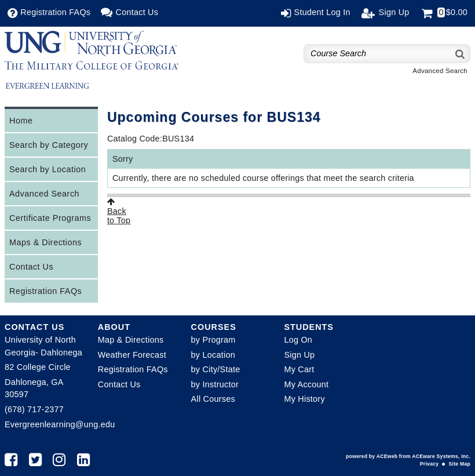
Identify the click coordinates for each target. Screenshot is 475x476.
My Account (306, 384)
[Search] (461, 54)
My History (304, 399)
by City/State (216, 369)
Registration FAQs (45, 291)
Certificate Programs (50, 218)
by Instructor (215, 384)
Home (21, 121)
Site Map (460, 464)
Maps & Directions (45, 242)
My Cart (299, 369)
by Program (213, 340)
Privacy (429, 464)
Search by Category (49, 145)
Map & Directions (131, 340)
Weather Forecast (132, 355)
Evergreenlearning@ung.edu (60, 424)
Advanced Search (440, 71)
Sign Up (299, 355)
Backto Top (119, 211)
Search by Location (47, 169)
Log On (298, 340)
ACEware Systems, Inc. (441, 456)
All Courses (213, 399)
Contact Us (31, 267)
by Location (213, 355)
